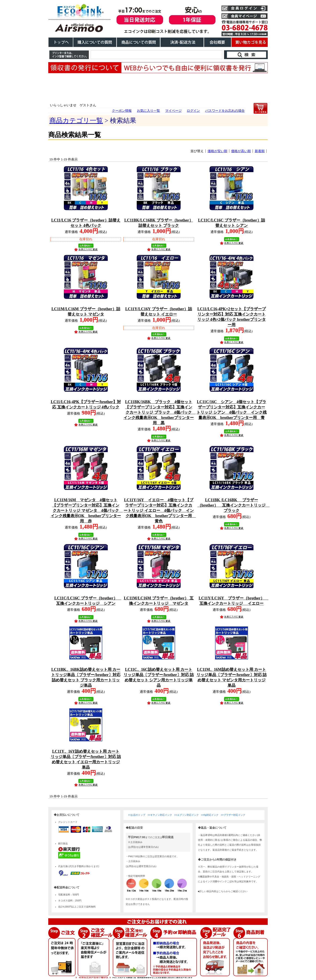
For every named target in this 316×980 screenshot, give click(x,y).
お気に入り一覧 (148, 111)
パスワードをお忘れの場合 (225, 111)
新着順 (260, 151)
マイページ (173, 111)
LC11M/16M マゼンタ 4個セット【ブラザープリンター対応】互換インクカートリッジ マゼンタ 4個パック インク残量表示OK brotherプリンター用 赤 (87, 511)
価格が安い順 (217, 151)
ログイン (193, 111)
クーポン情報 (122, 111)
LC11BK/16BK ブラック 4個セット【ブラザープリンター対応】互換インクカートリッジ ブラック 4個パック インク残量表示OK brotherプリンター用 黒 (160, 412)
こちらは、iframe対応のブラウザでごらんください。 (158, 893)
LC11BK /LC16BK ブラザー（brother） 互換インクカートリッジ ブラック (234, 505)
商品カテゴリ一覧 (76, 120)
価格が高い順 (241, 151)
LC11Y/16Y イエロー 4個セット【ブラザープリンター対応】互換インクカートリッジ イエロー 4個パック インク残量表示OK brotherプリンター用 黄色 (160, 511)
